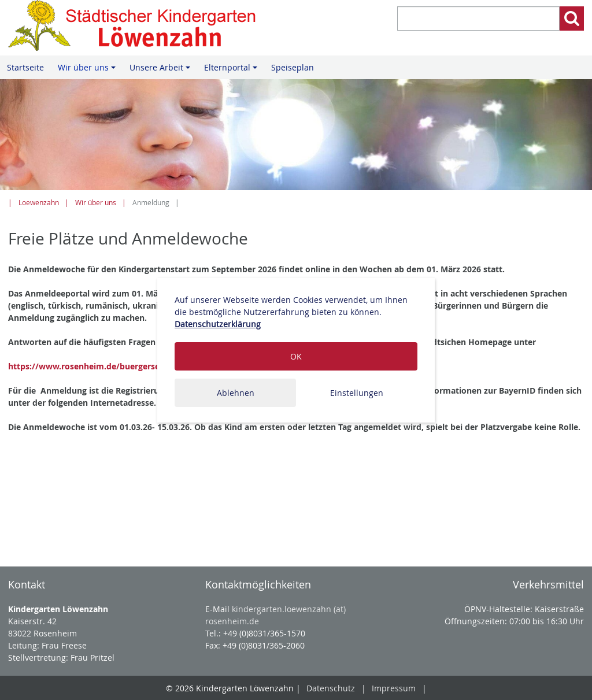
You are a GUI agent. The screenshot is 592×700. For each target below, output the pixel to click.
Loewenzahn (39, 203)
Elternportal (232, 71)
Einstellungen (357, 393)
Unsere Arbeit (162, 71)
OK (296, 356)
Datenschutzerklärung (218, 324)
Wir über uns (88, 71)
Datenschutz (331, 688)
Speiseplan (293, 67)
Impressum (394, 688)
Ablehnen (236, 393)
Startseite (25, 67)
